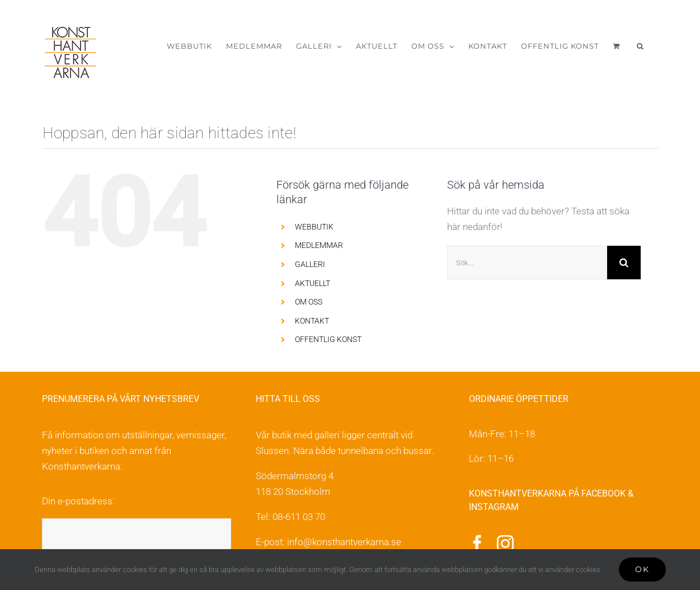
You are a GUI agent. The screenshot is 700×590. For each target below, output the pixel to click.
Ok (642, 569)
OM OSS (309, 302)
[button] (640, 46)
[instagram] (505, 544)
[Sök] (624, 263)
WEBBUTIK (314, 227)
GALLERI (310, 264)
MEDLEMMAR (319, 245)
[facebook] (477, 544)
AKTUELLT (313, 283)
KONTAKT (312, 321)
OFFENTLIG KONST (328, 339)
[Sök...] (527, 263)
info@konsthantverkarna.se (344, 542)
